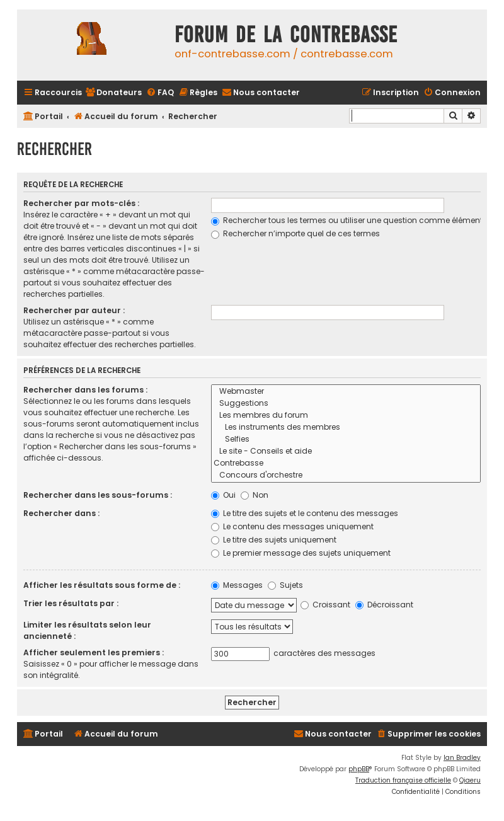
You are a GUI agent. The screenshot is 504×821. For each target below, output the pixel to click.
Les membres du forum (346, 416)
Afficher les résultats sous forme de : (102, 585)
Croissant (325, 605)
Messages (237, 585)
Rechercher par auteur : (74, 310)
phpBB (359, 769)
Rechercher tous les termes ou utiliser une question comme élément (347, 220)
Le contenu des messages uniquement (292, 526)
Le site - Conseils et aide (346, 451)
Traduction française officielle (403, 780)
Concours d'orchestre (346, 475)
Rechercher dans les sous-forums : (98, 495)
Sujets (285, 585)
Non (255, 495)
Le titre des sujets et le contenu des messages (305, 513)
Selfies (346, 439)
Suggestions (346, 404)
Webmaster (346, 392)
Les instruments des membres (346, 428)
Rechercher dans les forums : (85, 390)
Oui (223, 495)
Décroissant (384, 605)
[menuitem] (113, 93)
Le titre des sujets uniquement (274, 540)
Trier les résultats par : (71, 603)
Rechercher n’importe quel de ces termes (295, 233)
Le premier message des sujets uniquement (301, 553)
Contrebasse (346, 463)
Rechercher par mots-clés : (81, 203)
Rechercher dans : (61, 513)
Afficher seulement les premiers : (94, 652)
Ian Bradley (462, 758)
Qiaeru (470, 780)
